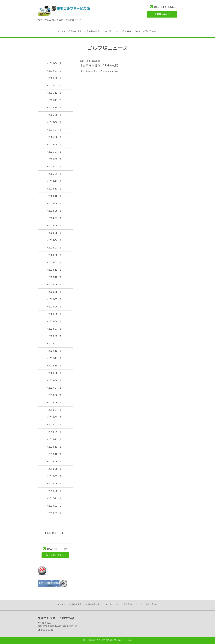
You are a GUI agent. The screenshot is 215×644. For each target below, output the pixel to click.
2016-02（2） (55, 506)
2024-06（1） (55, 226)
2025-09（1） (55, 115)
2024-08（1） (55, 211)
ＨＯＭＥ (62, 31)
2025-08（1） (55, 122)
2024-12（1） (55, 181)
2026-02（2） (55, 78)
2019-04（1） (55, 410)
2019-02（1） (55, 425)
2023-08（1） (55, 292)
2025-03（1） (55, 159)
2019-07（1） (55, 388)
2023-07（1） (55, 299)
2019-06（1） (55, 395)
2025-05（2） (55, 144)
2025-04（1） (55, 152)
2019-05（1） (55, 402)
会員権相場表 (75, 31)
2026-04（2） (55, 63)
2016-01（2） (55, 513)
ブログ (137, 31)
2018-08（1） (55, 469)
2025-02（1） (55, 167)
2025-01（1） (55, 174)
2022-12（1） (55, 351)
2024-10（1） (55, 196)
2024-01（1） (55, 262)
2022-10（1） (55, 366)
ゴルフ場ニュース (111, 31)
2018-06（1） (55, 484)
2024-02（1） (55, 255)
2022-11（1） (55, 358)
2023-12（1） (55, 270)
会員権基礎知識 (92, 31)
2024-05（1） (55, 233)
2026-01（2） (55, 85)
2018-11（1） (55, 447)
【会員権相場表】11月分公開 (99, 65)
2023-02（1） (55, 336)
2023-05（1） (55, 314)
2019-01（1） (55, 432)
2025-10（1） (55, 108)
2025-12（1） (55, 93)
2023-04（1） (55, 321)
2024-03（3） (55, 248)
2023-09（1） (55, 285)
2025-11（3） (55, 100)
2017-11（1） (55, 498)
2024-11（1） (55, 189)
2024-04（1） (55, 240)
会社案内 (127, 31)
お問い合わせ (150, 31)
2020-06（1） (55, 373)
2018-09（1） (55, 461)
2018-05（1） (55, 491)
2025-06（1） (55, 137)
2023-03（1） (55, 329)
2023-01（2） (55, 343)
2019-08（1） (55, 380)
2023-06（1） (55, 307)
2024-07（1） (55, 218)
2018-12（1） (55, 439)
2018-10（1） (55, 454)
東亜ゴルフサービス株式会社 (101, 640)
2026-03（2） (55, 71)
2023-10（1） (55, 277)
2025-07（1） (55, 130)
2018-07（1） (55, 476)
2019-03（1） (55, 417)
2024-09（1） (55, 203)
